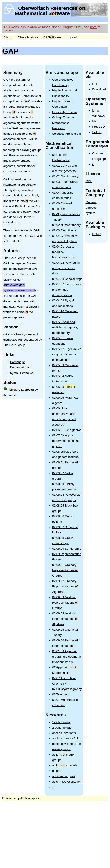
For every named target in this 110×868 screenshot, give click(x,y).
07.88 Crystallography (67, 689)
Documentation (20, 367)
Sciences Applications (67, 134)
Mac (95, 121)
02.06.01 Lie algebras (67, 430)
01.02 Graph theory (65, 176)
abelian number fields (67, 738)
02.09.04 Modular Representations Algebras (65, 619)
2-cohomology (62, 728)
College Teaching (64, 117)
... (53, 787)
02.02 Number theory (66, 225)
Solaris (97, 132)
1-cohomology (62, 722)
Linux (96, 110)
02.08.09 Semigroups (67, 549)
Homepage (17, 362)
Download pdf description (21, 798)
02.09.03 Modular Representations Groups (65, 603)
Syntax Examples (22, 373)
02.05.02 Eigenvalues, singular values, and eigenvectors (67, 354)
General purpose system (91, 208)
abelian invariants (64, 733)
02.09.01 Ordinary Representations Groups (65, 570)
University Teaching (65, 112)
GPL (89, 181)
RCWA (97, 234)
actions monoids (65, 765)
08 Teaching (60, 694)
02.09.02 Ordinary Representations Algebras (65, 586)
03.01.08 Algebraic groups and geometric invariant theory (67, 657)
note (93, 27)
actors (56, 771)
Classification (28, 37)
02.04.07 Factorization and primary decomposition (67, 290)
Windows (98, 116)
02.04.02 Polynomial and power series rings (66, 268)
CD (94, 84)
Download (99, 89)
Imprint (72, 37)
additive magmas (64, 776)
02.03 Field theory (64, 230)
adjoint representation (67, 782)
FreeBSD (99, 127)
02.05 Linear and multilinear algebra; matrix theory (65, 327)
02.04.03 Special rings (67, 279)
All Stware (52, 37)
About (8, 37)
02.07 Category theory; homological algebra (65, 441)
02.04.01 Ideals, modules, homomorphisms (63, 252)
